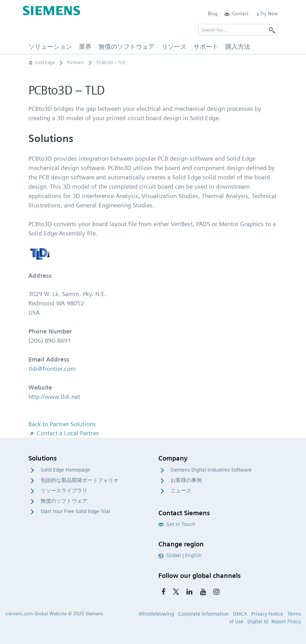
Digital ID (258, 621)
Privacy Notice (267, 614)
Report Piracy (286, 621)
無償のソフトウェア (64, 501)
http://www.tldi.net (54, 397)
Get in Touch (177, 524)
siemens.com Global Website (36, 614)
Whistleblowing (156, 614)
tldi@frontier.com (52, 369)
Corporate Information (203, 614)
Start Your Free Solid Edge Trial (75, 511)
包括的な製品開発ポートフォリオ (80, 480)
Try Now (267, 14)
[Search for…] (238, 30)
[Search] (272, 30)
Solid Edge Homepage (65, 470)
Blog (213, 14)
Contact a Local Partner (64, 433)
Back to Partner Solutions (62, 424)
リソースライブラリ (64, 491)
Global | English (180, 555)
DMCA (240, 614)
